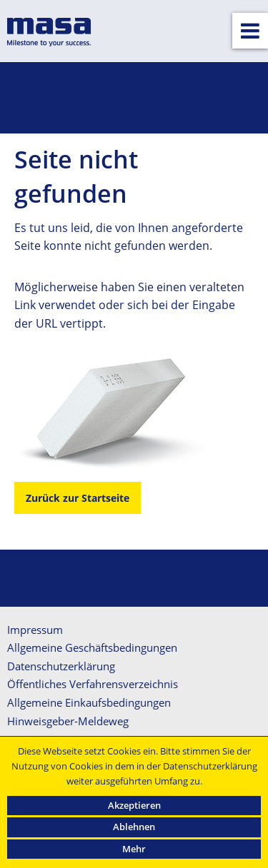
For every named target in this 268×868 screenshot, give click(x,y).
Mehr (134, 849)
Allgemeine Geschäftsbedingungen (92, 647)
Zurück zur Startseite (78, 498)
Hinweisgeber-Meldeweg (68, 721)
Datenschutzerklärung (61, 666)
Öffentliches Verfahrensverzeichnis (93, 684)
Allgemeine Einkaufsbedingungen (89, 702)
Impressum (35, 630)
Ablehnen (134, 827)
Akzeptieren (134, 805)
